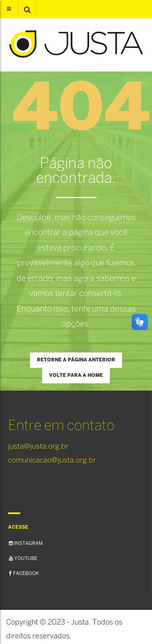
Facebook (24, 573)
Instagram (26, 543)
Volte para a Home (76, 375)
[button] (27, 9)
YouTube (23, 558)
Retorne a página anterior (76, 360)
